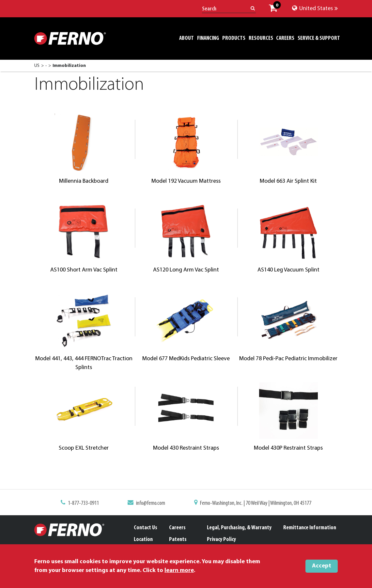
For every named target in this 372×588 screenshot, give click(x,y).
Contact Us (146, 528)
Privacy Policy (221, 540)
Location (143, 540)
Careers (177, 528)
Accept (322, 566)
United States (315, 9)
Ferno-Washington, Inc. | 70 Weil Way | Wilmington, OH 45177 (252, 504)
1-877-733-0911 (89, 504)
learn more (179, 571)
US (37, 66)
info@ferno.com (153, 504)
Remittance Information (310, 528)
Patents (178, 540)
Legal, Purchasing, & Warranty (239, 528)
